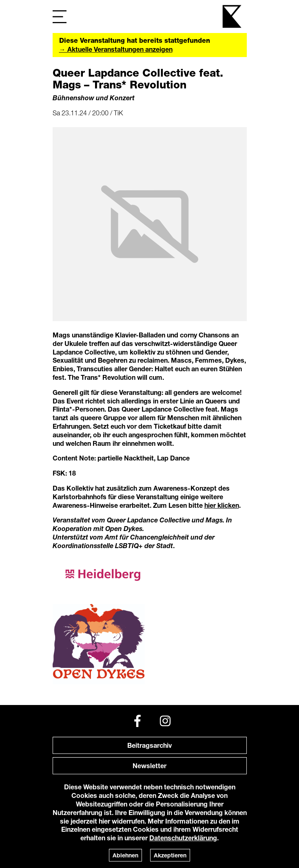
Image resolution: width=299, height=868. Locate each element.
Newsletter (149, 766)
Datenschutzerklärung (183, 838)
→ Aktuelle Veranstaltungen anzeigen (116, 49)
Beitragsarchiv (149, 745)
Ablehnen (125, 855)
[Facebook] (137, 721)
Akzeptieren (170, 855)
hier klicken (222, 505)
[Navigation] (60, 17)
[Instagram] (165, 721)
